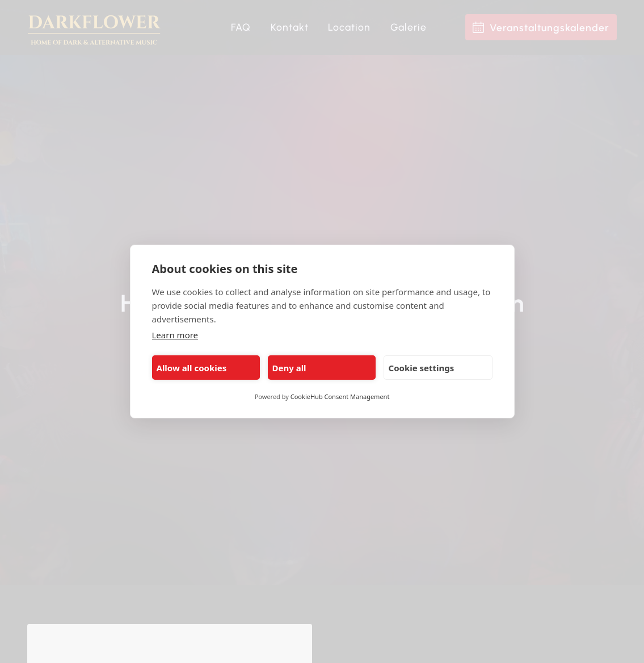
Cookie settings (422, 368)
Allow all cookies (192, 368)
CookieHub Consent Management (340, 396)
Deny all (289, 368)
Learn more (175, 335)
